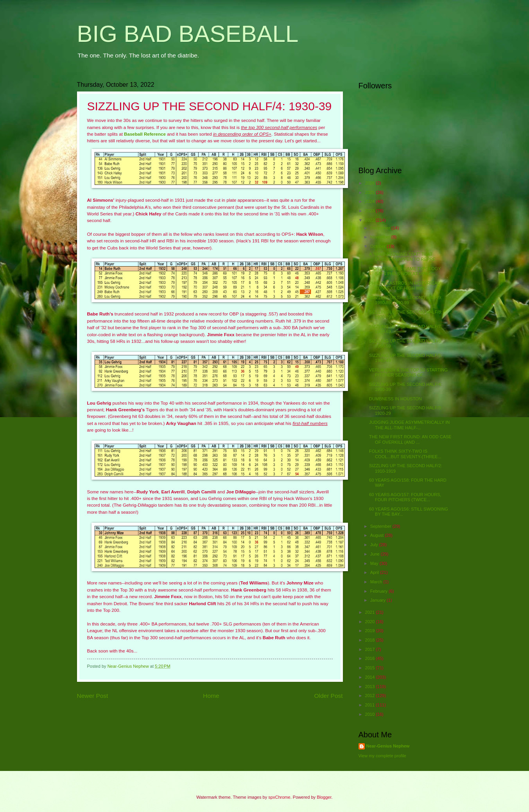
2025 (371, 192)
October (378, 246)
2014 (371, 677)
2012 (371, 695)
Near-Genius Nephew (388, 746)
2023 (371, 211)
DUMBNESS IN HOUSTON (395, 399)
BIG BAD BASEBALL (188, 34)
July (375, 545)
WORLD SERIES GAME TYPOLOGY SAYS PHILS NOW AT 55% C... (405, 271)
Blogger (324, 797)
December (381, 228)
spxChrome (279, 797)
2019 (371, 631)
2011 (371, 705)
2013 (371, 687)
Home (211, 696)
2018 (371, 640)
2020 (371, 622)
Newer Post (93, 696)
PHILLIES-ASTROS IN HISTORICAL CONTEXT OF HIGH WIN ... (404, 286)
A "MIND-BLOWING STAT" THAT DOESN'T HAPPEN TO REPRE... (404, 257)
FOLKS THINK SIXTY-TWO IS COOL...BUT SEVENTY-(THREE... (405, 454)
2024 (371, 201)
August (377, 535)
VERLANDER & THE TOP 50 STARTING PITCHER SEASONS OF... (408, 372)
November (381, 237)
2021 (371, 612)
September (381, 526)
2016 (371, 658)
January (378, 600)
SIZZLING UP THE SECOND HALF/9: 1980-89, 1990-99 (406, 300)
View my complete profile (382, 756)
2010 (371, 714)
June (376, 554)
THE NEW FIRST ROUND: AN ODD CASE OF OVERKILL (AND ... (410, 439)
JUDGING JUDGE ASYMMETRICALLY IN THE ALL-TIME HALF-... (409, 425)
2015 (371, 668)
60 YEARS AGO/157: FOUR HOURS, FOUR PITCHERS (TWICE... (405, 497)
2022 (371, 220)
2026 (371, 183)
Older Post (329, 696)
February (379, 591)
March (377, 582)
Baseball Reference (145, 134)
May (375, 563)
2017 (371, 649)
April (375, 572)
